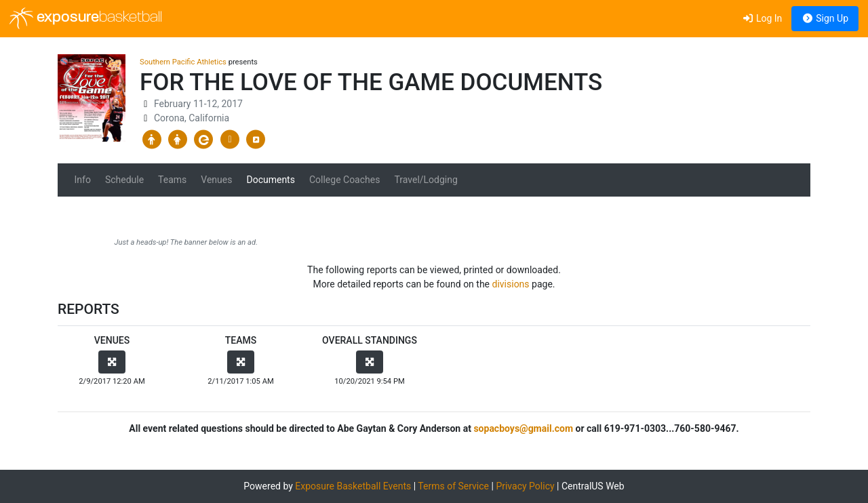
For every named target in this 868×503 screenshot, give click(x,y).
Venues (216, 180)
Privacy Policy (525, 486)
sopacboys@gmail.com (523, 428)
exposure (86, 18)
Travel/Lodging (426, 180)
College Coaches (345, 180)
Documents (270, 180)
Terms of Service (453, 486)
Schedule (124, 180)
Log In (762, 18)
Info (83, 180)
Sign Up (825, 18)
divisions (511, 284)
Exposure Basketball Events (353, 486)
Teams (172, 180)
